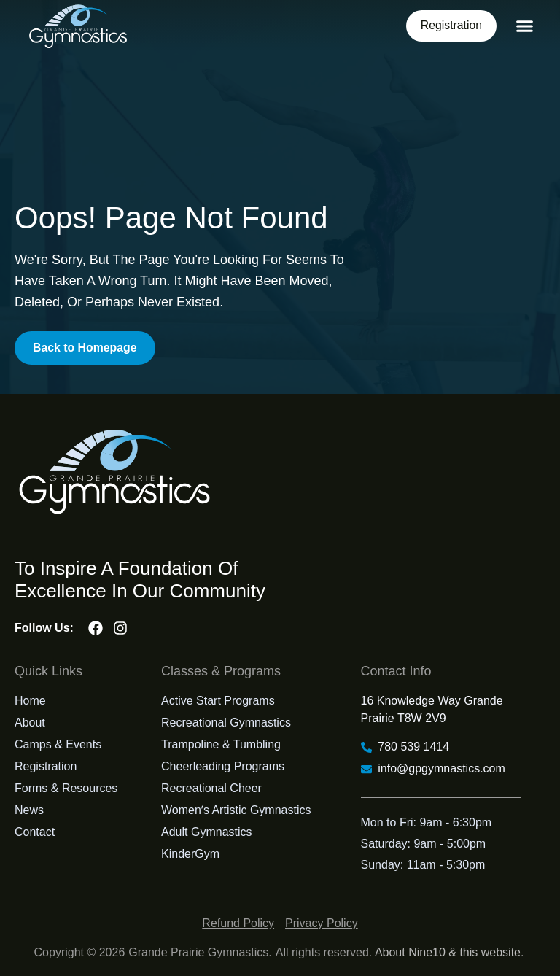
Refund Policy (238, 923)
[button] (525, 26)
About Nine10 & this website (448, 952)
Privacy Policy (322, 923)
